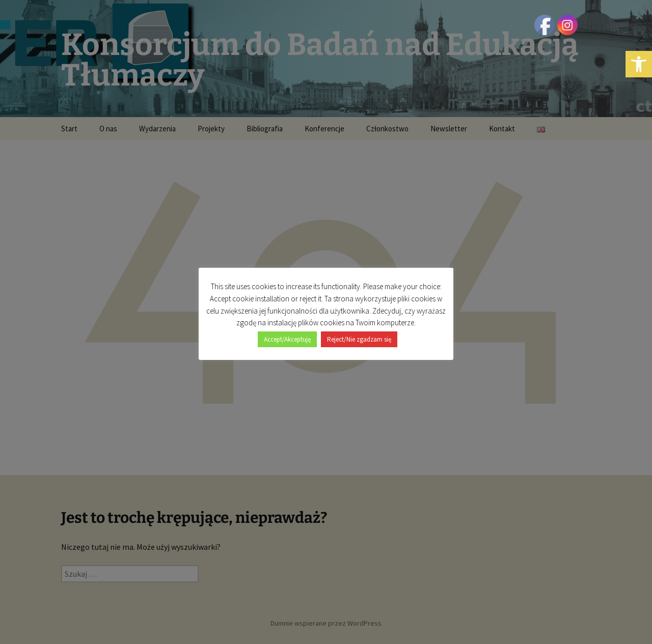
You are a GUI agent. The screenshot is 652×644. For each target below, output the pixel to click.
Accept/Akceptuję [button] (287, 339)
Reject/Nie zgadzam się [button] (359, 339)
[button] (639, 64)
